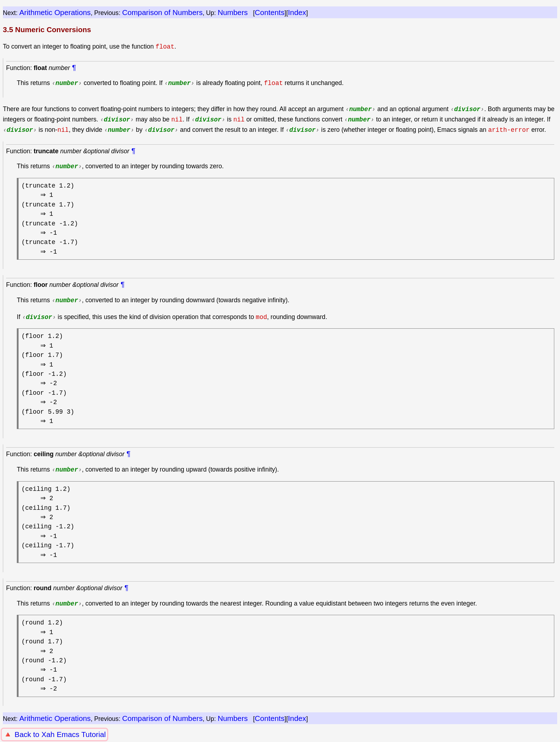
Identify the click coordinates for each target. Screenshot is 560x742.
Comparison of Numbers (162, 12)
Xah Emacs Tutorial (74, 734)
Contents (269, 12)
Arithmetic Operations (55, 12)
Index (297, 12)
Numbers (232, 12)
